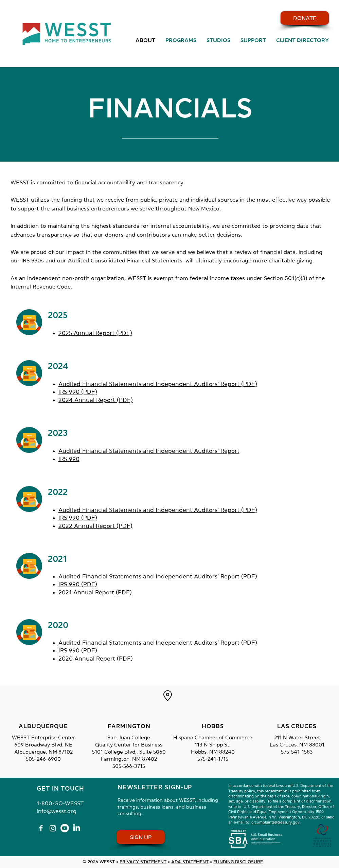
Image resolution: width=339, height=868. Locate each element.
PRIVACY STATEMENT (143, 862)
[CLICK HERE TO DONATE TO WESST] (305, 18)
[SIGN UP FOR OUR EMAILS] (141, 837)
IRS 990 (69, 459)
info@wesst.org (57, 811)
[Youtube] (65, 828)
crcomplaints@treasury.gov (275, 822)
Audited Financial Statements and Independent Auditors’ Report (149, 451)
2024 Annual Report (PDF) (96, 400)
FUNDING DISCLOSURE (238, 862)
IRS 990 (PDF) (78, 392)
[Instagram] (53, 828)
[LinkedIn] (77, 828)
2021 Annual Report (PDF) (95, 593)
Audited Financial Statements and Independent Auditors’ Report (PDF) (158, 384)
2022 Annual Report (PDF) (95, 526)
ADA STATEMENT (190, 862)
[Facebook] (41, 828)
